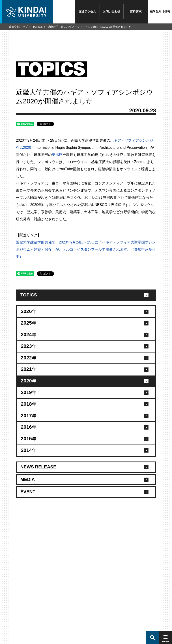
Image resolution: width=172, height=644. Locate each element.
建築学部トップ (18, 27)
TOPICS (38, 27)
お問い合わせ (112, 12)
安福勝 (57, 155)
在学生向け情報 (160, 12)
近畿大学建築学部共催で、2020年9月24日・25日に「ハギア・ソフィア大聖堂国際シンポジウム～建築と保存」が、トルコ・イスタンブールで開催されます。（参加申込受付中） (86, 249)
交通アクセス (87, 12)
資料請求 (136, 12)
